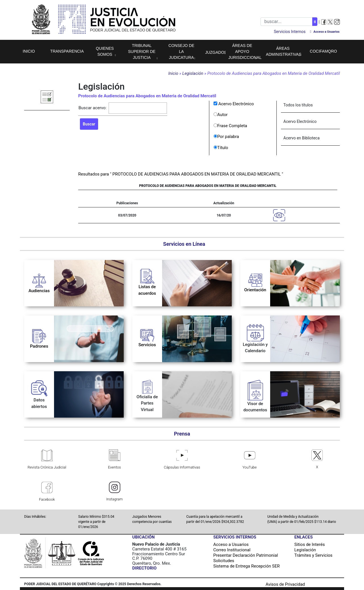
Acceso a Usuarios (231, 544)
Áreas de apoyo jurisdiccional (245, 51)
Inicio (29, 51)
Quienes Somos (105, 51)
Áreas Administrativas (284, 51)
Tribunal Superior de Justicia (142, 51)
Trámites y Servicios (313, 555)
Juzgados (215, 52)
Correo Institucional (232, 550)
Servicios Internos (290, 32)
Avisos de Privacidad (285, 584)
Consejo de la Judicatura (181, 51)
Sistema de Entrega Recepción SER (246, 566)
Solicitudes (224, 561)
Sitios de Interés (310, 544)
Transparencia (67, 51)
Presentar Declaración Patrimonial (246, 555)
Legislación (193, 73)
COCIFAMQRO (323, 51)
